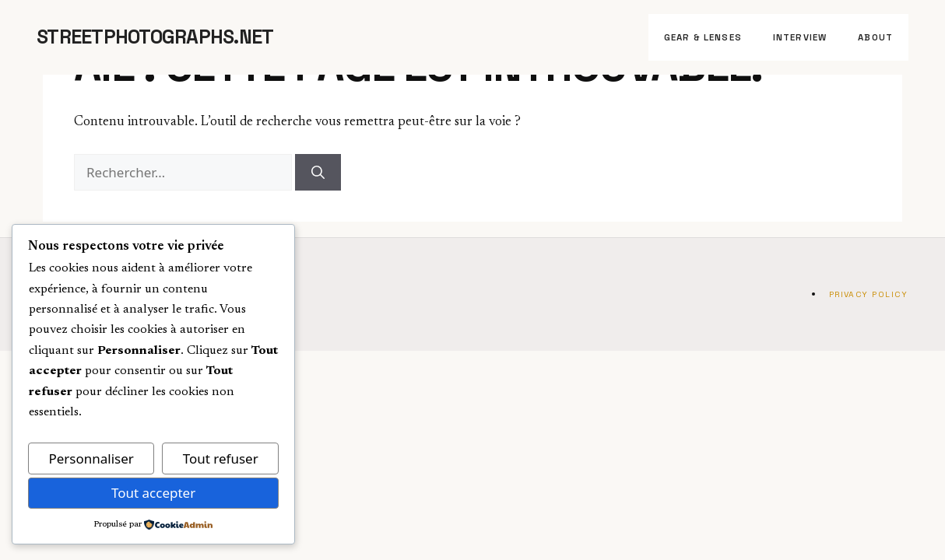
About (875, 37)
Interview (800, 37)
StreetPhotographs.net (155, 37)
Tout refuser (221, 458)
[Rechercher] (318, 173)
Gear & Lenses (703, 37)
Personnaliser (91, 458)
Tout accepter (153, 493)
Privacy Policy (868, 294)
